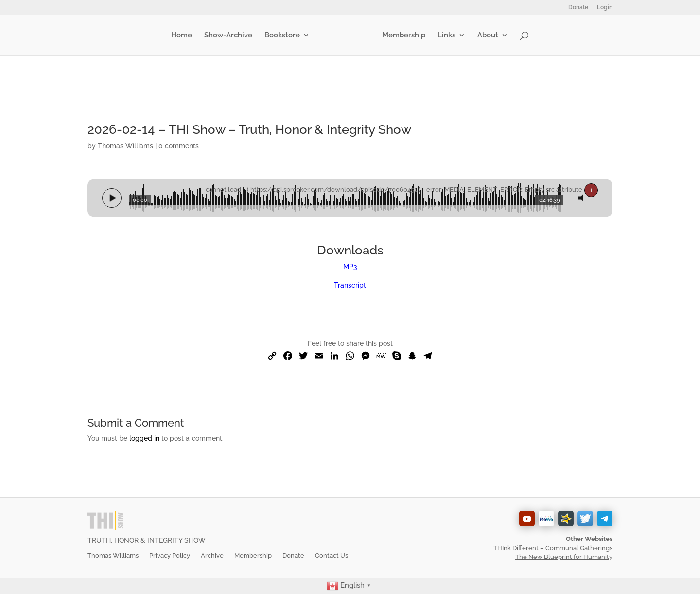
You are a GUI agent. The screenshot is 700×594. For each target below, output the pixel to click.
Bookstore (282, 36)
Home (182, 36)
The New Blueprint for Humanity (564, 557)
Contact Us (332, 555)
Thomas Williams (125, 146)
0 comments (179, 146)
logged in (144, 438)
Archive (212, 555)
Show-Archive (228, 36)
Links (446, 36)
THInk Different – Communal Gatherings (553, 548)
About (488, 36)
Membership (404, 36)
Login (605, 8)
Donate (578, 8)
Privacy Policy (170, 555)
